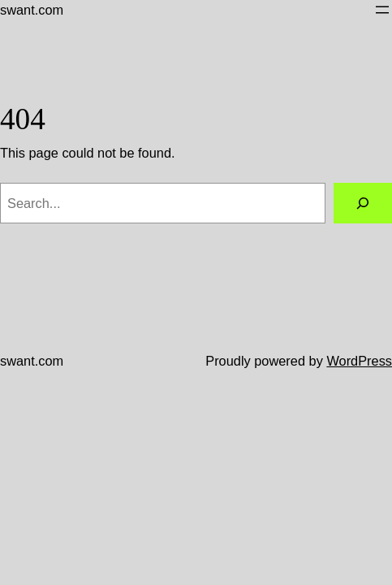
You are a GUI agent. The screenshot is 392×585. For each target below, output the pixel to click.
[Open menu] (382, 10)
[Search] (363, 203)
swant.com (32, 10)
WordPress (359, 361)
